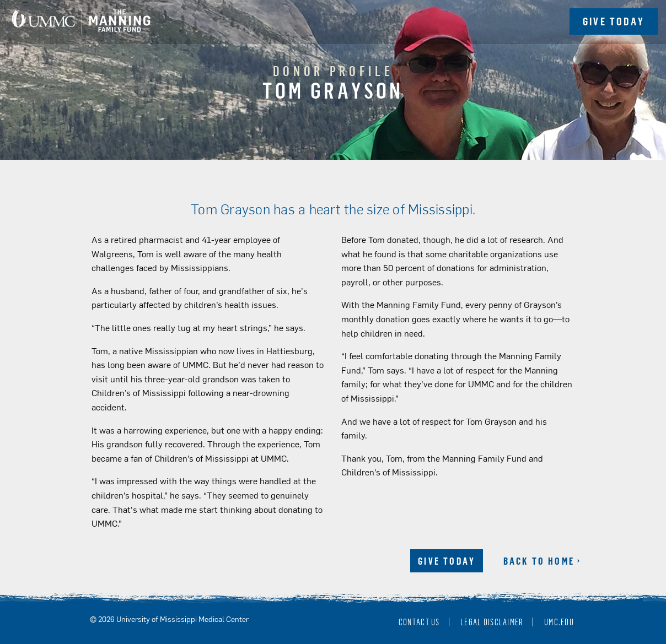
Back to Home (539, 561)
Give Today (447, 561)
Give (614, 21)
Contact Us (419, 622)
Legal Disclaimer (492, 622)
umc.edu (559, 622)
